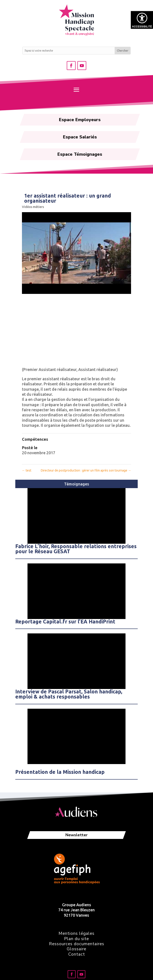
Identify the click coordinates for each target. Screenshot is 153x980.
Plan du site (76, 939)
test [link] (27, 470)
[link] (142, 20)
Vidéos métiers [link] (33, 207)
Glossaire (76, 949)
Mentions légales (76, 933)
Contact (77, 954)
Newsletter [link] (76, 835)
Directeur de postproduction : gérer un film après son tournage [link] (86, 470)
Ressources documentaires (77, 944)
